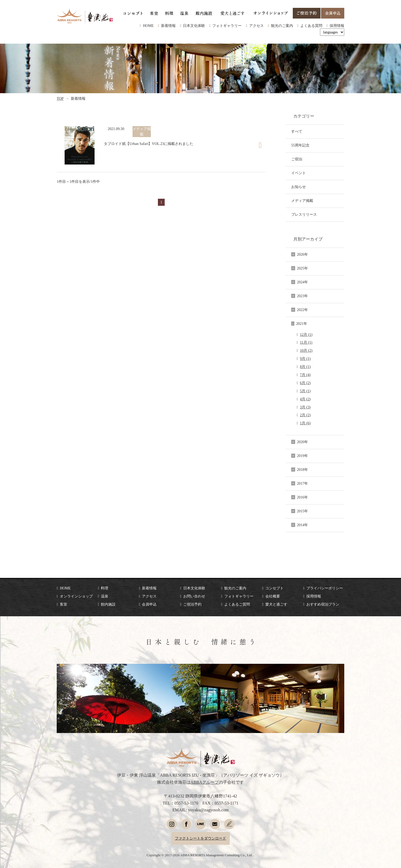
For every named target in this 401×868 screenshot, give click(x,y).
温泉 (105, 596)
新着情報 (168, 26)
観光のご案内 (282, 26)
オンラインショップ (76, 596)
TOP (60, 98)
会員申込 (149, 604)
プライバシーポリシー (325, 588)
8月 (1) (305, 367)
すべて (297, 131)
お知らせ (299, 187)
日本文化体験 (194, 26)
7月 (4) (305, 375)
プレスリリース (304, 214)
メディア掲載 (302, 201)
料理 (105, 588)
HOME (148, 26)
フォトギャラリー (227, 26)
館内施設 (108, 604)
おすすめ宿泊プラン (323, 604)
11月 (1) (306, 342)
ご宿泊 (297, 159)
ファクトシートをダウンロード (200, 838)
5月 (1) (305, 391)
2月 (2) (305, 415)
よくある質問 (311, 26)
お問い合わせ (194, 596)
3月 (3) (305, 407)
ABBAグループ (205, 782)
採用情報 (337, 26)
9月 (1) (305, 359)
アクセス (256, 26)
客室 (64, 604)
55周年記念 (300, 145)
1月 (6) (305, 423)
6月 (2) (305, 383)
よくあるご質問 (237, 604)
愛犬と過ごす (276, 604)
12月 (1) (306, 335)
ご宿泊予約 (192, 604)
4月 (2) (305, 399)
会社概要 (273, 596)
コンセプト (274, 588)
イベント (299, 173)
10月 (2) (306, 350)
